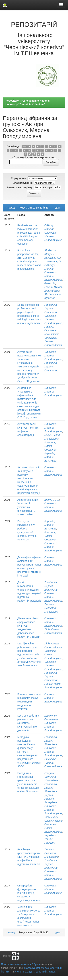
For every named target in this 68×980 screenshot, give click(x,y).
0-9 (24, 147)
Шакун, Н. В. (52, 500)
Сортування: (19, 178)
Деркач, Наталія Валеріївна (51, 799)
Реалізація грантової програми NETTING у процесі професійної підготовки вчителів (29, 857)
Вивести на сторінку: (20, 187)
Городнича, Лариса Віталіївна (51, 308)
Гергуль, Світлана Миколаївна (51, 330)
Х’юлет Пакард (23, 972)
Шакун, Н (50, 254)
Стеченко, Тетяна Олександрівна (53, 341)
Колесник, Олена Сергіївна (50, 446)
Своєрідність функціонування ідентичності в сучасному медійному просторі (29, 893)
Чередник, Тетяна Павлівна (50, 839)
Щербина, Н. (52, 298)
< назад (10, 208)
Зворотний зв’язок (45, 972)
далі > (59, 208)
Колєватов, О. (53, 261)
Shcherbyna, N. (53, 294)
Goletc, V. (50, 283)
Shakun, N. (51, 250)
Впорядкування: (23, 183)
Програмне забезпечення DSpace (21, 964)
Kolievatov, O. (52, 258)
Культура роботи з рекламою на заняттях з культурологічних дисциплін (28, 723)
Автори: (48, 187)
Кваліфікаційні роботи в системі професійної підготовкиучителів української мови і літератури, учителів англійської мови (29, 654)
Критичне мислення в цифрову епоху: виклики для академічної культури (29, 702)
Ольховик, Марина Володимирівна (53, 236)
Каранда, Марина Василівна (50, 457)
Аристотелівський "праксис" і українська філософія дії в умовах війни (28, 507)
